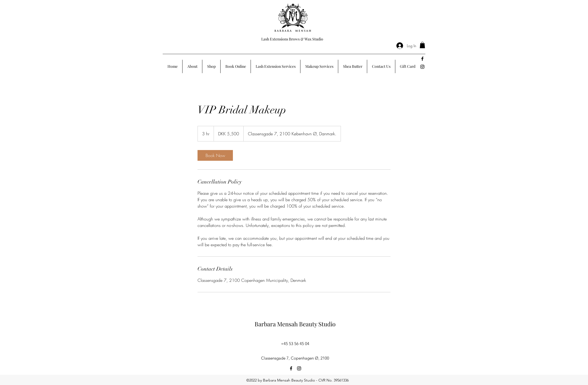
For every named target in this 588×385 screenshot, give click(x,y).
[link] (215, 155)
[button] (422, 45)
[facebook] (422, 59)
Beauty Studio (317, 324)
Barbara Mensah (277, 324)
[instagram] (422, 67)
